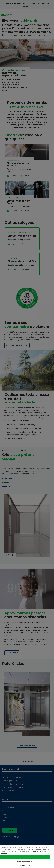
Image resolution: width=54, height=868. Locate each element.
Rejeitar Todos (25, 866)
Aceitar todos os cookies (25, 857)
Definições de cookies (25, 861)
